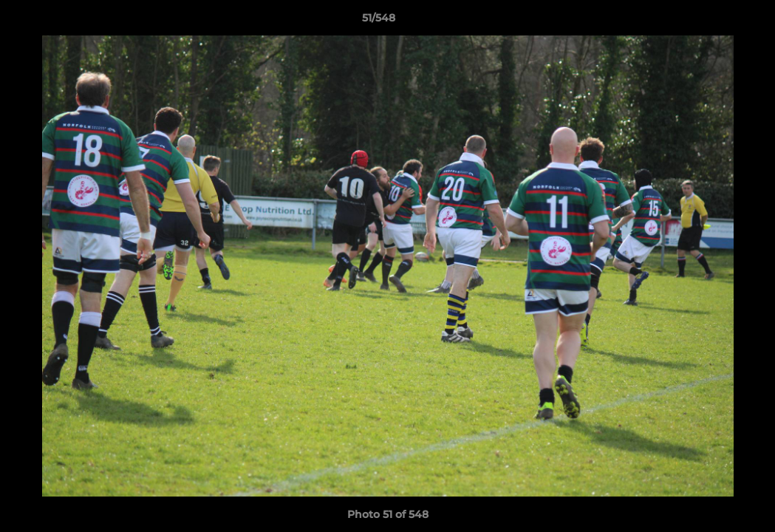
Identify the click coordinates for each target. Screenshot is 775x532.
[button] (713, 21)
